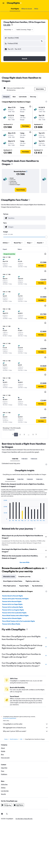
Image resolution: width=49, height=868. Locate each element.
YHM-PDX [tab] (15, 459)
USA (21, 739)
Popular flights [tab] (24, 586)
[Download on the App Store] (19, 805)
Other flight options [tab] (9, 586)
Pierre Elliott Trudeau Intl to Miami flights (15, 616)
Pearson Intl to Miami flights (11, 624)
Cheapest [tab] (6, 97)
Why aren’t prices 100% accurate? (26, 731)
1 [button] (16, 435)
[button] (3, 3)
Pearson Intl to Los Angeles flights (13, 610)
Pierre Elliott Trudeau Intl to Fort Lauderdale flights (19, 621)
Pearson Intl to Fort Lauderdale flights (14, 613)
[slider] (46, 237)
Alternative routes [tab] (9, 577)
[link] (21, 190)
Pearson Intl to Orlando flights (12, 618)
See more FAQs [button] (24, 562)
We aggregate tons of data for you (26, 728)
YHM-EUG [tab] (34, 459)
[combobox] (9, 30)
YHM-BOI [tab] (24, 459)
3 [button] (24, 435)
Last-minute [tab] (23, 97)
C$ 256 (7, 25)
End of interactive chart (3, 520)
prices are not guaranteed (9, 718)
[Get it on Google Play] (6, 805)
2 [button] (20, 435)
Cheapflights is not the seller (26, 724)
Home (6, 739)
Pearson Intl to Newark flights (12, 601)
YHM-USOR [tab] (10, 479)
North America (14, 739)
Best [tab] (14, 97)
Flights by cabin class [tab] (32, 581)
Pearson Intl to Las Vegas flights (12, 604)
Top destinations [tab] (37, 586)
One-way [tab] (33, 97)
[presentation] (12, 25)
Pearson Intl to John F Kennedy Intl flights (15, 599)
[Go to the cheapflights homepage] (14, 3)
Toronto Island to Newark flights (13, 596)
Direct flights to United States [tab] (13, 581)
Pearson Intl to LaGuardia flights (13, 607)
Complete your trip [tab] (24, 577)
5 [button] (33, 435)
